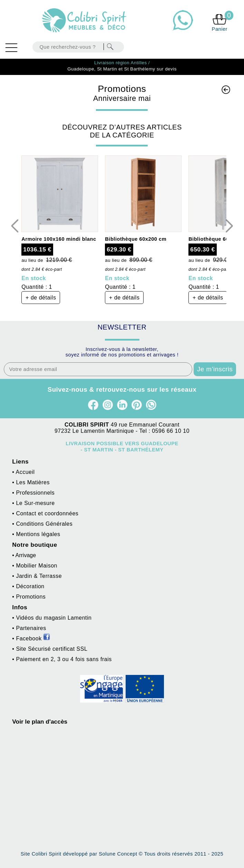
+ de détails (41, 298)
